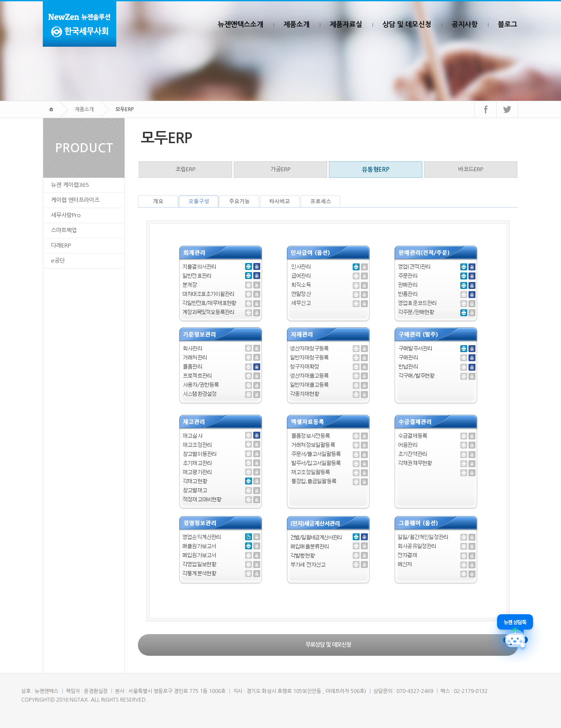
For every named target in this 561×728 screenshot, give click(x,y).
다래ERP (61, 245)
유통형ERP (376, 170)
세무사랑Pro (66, 215)
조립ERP (185, 169)
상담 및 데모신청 (407, 24)
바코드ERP (471, 169)
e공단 (58, 261)
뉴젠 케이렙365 (70, 185)
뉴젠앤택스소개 (241, 24)
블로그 (508, 24)
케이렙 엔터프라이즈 (75, 200)
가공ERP (280, 169)
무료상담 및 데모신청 (328, 645)
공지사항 (465, 24)
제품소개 (296, 24)
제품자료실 (346, 24)
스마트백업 (64, 230)
